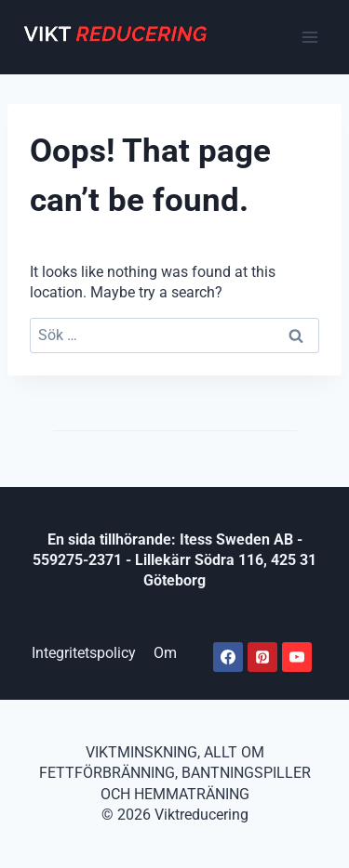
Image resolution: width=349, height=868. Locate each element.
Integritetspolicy (84, 653)
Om (165, 653)
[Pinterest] (262, 657)
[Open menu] (309, 37)
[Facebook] (228, 657)
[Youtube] (297, 657)
